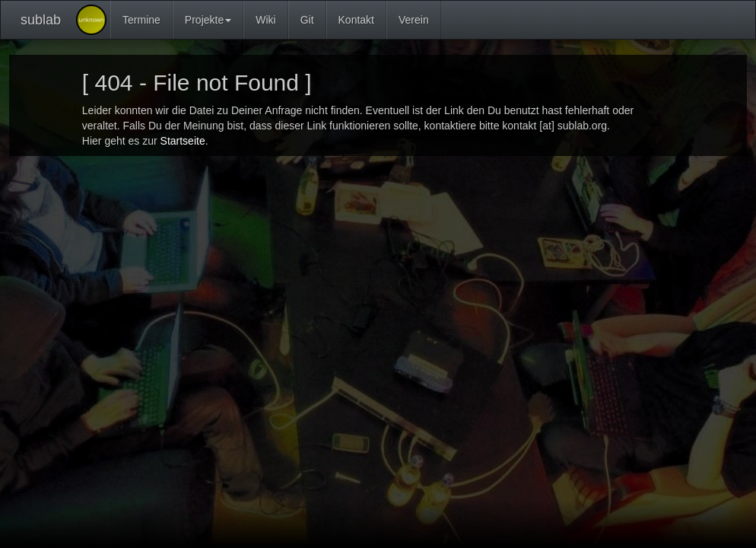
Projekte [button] (208, 20)
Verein (414, 20)
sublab (41, 20)
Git (307, 20)
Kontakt (356, 20)
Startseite (183, 141)
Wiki (265, 20)
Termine (141, 20)
